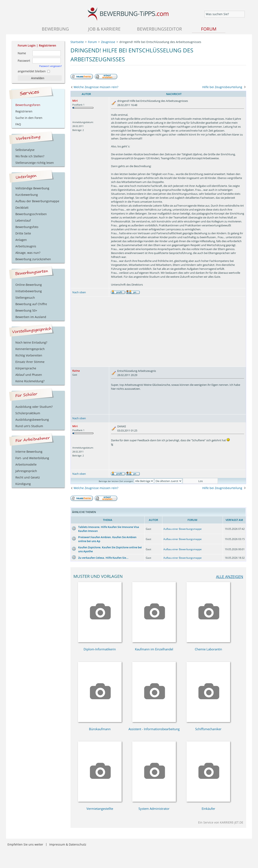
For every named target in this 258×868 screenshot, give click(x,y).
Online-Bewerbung (29, 285)
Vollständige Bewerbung (32, 188)
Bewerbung (55, 29)
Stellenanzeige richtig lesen (35, 163)
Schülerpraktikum (28, 413)
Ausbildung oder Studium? (34, 407)
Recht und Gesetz (28, 477)
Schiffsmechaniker (208, 729)
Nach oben (79, 292)
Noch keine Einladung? (31, 342)
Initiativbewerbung (29, 291)
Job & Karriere (104, 29)
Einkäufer (208, 809)
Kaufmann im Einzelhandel (154, 649)
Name (22, 53)
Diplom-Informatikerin (100, 649)
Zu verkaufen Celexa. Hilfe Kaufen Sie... (103, 558)
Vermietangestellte (100, 809)
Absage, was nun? (28, 253)
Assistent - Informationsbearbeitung (154, 729)
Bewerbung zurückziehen (33, 259)
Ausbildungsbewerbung (32, 420)
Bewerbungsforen (28, 105)
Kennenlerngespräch (30, 349)
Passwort (24, 61)
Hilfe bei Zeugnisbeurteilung (222, 87)
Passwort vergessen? (51, 66)
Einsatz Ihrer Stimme (30, 362)
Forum (209, 29)
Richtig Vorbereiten (29, 355)
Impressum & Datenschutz (68, 844)
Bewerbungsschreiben (31, 214)
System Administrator (154, 809)
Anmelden (38, 78)
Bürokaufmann (100, 729)
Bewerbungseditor (159, 29)
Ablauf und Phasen (29, 375)
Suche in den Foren (29, 118)
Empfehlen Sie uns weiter (25, 844)
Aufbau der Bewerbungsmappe (37, 201)
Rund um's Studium (29, 426)
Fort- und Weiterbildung (32, 458)
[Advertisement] (158, 332)
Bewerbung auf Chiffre (31, 304)
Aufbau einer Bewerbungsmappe (183, 529)
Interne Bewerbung (29, 452)
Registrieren (48, 45)
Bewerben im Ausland (31, 317)
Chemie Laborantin (208, 649)
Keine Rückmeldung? (30, 381)
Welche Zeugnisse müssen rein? (96, 87)
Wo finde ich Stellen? (30, 156)
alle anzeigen (230, 576)
